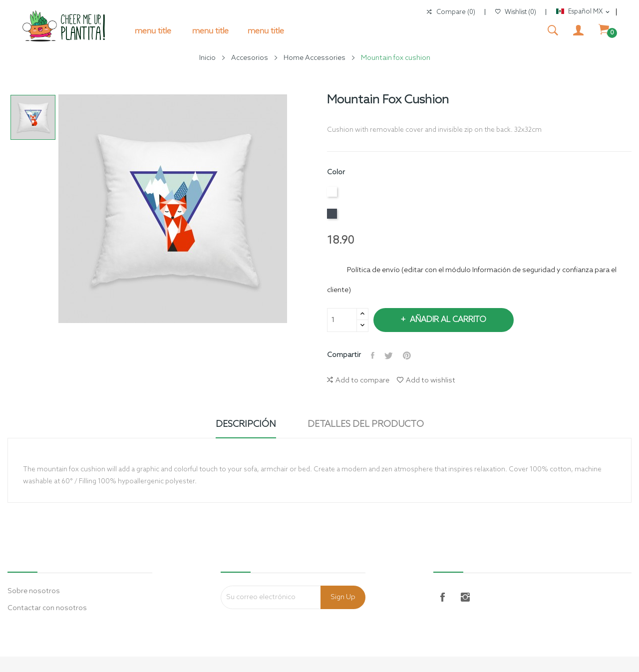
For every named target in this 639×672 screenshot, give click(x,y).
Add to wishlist (426, 381)
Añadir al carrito (447, 320)
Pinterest (407, 355)
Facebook (442, 597)
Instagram (465, 597)
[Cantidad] (342, 320)
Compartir (373, 355)
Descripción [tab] (246, 424)
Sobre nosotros (34, 591)
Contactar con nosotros (47, 608)
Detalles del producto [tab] (366, 424)
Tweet (389, 355)
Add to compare (358, 381)
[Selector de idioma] (584, 12)
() (516, 12)
